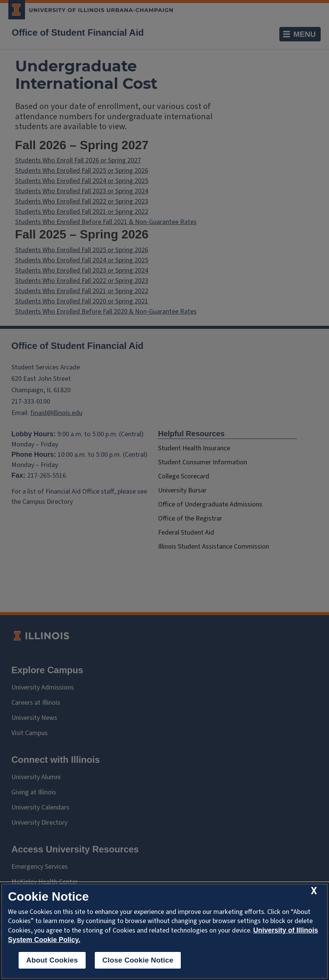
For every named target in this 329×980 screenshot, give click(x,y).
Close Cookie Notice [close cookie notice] (138, 960)
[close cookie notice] (314, 891)
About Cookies (52, 960)
